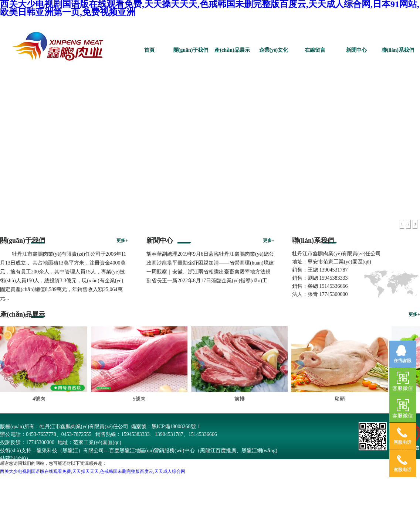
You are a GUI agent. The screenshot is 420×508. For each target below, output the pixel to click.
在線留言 (315, 50)
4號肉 (40, 399)
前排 (241, 399)
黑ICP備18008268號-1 (176, 427)
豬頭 (341, 399)
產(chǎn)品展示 (232, 50)
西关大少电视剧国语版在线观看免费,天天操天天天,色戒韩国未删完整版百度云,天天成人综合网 (93, 471)
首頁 (149, 50)
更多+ (122, 241)
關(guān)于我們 (191, 50)
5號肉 (141, 399)
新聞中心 (356, 50)
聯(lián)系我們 (398, 50)
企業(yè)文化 (274, 50)
